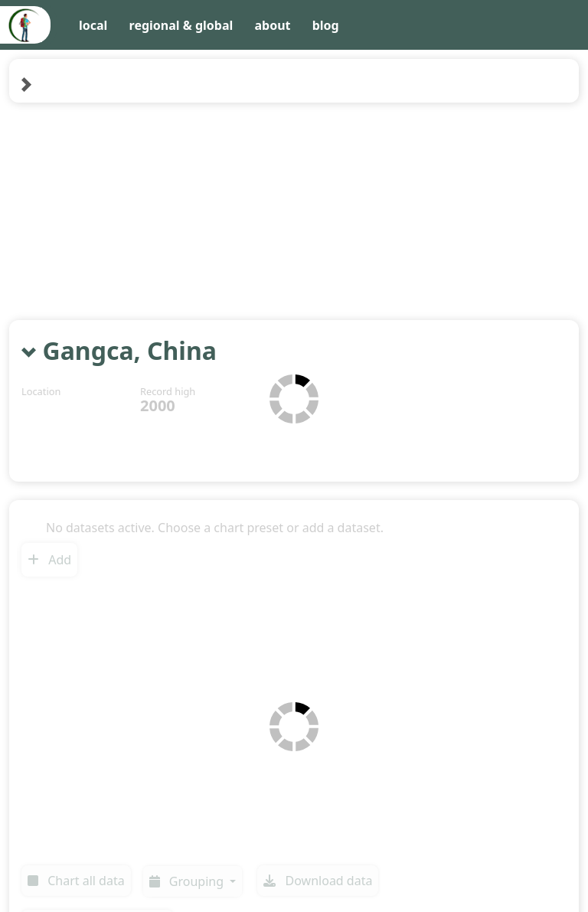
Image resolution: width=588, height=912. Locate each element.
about (272, 25)
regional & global (181, 25)
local (93, 25)
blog (326, 25)
